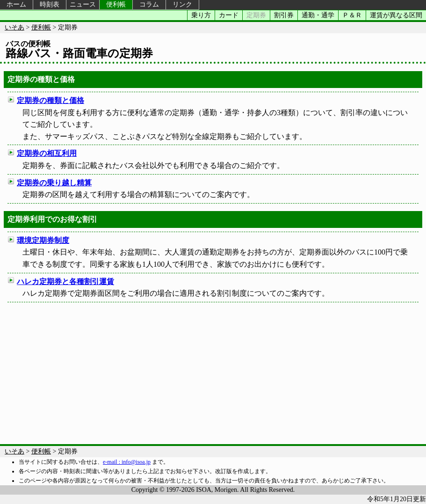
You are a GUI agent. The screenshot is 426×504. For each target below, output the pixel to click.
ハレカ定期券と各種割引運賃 (65, 281)
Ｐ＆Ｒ (352, 15)
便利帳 (116, 4)
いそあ (14, 27)
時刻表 (50, 4)
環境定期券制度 (43, 240)
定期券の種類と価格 (51, 100)
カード (229, 15)
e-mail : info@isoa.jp (127, 462)
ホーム (16, 4)
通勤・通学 (318, 15)
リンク (182, 4)
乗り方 (201, 15)
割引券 (284, 15)
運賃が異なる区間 (396, 15)
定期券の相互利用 (47, 153)
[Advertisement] (213, 372)
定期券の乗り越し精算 (54, 183)
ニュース (83, 4)
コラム (149, 4)
